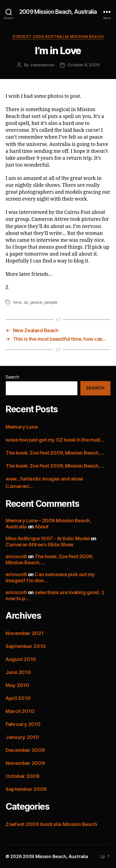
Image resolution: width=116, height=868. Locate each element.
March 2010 (20, 711)
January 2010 (22, 737)
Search (12, 377)
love (17, 302)
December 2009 (25, 750)
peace (36, 302)
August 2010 (21, 659)
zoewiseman (42, 65)
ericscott (16, 556)
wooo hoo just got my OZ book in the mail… (55, 440)
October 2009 (23, 776)
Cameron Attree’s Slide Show (39, 545)
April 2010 (18, 698)
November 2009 (25, 763)
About (42, 527)
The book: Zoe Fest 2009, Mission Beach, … (55, 453)
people (51, 302)
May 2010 (17, 685)
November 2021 (25, 633)
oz (26, 302)
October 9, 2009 (83, 65)
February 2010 (23, 724)
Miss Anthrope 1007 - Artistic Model (48, 538)
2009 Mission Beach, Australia (58, 12)
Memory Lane (22, 427)
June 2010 (18, 672)
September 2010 (26, 646)
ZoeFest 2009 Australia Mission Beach (58, 37)
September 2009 (26, 789)
